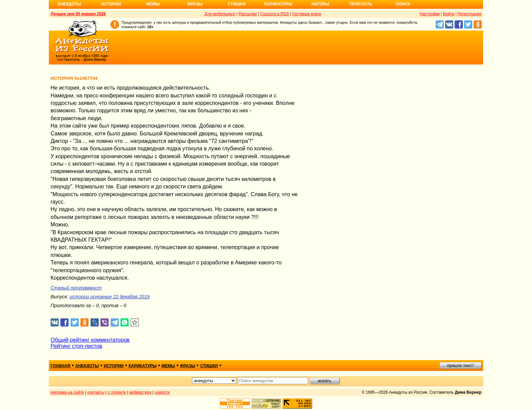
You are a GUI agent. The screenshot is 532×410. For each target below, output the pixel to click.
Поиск (403, 4)
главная (60, 366)
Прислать (361, 4)
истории (114, 366)
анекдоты (87, 366)
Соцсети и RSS (275, 14)
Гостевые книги (307, 14)
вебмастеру (140, 392)
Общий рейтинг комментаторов (90, 340)
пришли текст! (461, 366)
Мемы (153, 4)
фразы (187, 366)
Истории (111, 4)
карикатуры (143, 366)
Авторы (320, 4)
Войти (449, 14)
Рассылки (248, 14)
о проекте (117, 392)
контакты (96, 392)
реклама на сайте (67, 392)
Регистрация (470, 14)
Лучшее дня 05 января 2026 (78, 14)
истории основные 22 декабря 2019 (110, 297)
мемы (168, 366)
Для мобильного (220, 14)
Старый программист (76, 288)
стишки (209, 366)
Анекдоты (69, 4)
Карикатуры (278, 4)
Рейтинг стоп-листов (76, 346)
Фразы (195, 4)
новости (162, 392)
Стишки (236, 4)
